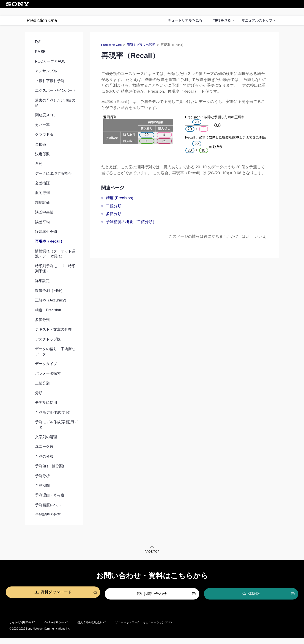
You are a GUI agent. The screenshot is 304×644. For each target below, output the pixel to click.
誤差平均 (42, 229)
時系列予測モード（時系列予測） (55, 276)
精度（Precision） (50, 317)
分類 (39, 400)
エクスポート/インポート (56, 98)
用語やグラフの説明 (141, 52)
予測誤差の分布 (48, 522)
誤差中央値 (44, 220)
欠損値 (41, 152)
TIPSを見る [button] (222, 20)
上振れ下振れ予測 (50, 88)
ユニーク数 (44, 454)
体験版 (223, 600)
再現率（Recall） (50, 249)
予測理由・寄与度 (50, 503)
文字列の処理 (46, 444)
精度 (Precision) (120, 206)
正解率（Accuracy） (52, 308)
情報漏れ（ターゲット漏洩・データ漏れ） (55, 261)
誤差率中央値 (46, 239)
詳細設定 (42, 288)
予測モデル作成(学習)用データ (56, 432)
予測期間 (42, 493)
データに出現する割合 (53, 181)
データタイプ (46, 371)
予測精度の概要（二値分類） (131, 229)
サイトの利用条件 (22, 628)
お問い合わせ (155, 600)
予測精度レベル (48, 512)
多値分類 (42, 327)
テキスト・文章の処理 (53, 337)
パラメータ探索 (48, 381)
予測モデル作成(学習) (53, 420)
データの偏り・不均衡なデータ (55, 359)
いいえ (260, 244)
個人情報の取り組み (92, 628)
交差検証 (42, 190)
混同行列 (42, 200)
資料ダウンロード (87, 600)
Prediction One (42, 20)
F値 (38, 49)
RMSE (40, 59)
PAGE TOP (152, 560)
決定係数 (42, 161)
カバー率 (42, 132)
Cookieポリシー (56, 628)
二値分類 (42, 391)
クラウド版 (44, 142)
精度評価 (42, 210)
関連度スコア (46, 123)
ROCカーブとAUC (50, 69)
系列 (39, 171)
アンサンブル (46, 79)
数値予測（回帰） (50, 298)
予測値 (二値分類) (50, 473)
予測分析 (42, 483)
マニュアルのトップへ (259, 20)
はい (246, 244)
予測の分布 (44, 464)
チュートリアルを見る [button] (186, 20)
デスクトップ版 (48, 347)
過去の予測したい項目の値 (55, 110)
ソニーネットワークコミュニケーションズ (143, 628)
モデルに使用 (46, 410)
